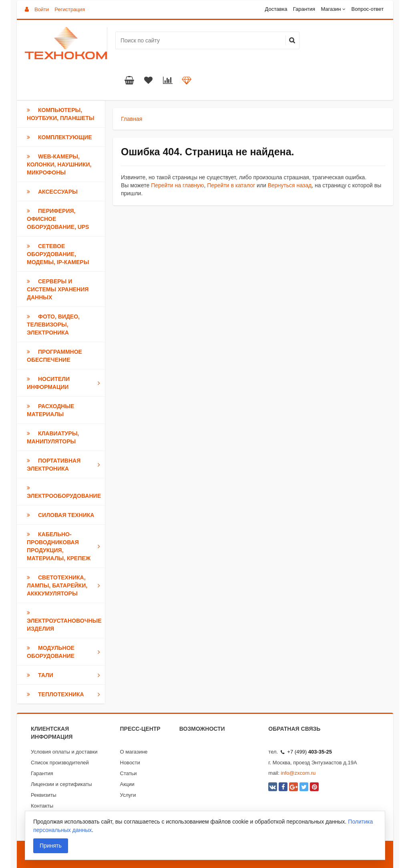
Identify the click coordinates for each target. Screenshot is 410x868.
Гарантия (304, 9)
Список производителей (60, 763)
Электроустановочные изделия (64, 621)
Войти (42, 9)
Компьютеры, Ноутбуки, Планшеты (61, 114)
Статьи (129, 773)
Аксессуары (52, 192)
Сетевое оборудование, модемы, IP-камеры (58, 254)
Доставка (276, 9)
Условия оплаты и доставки (64, 752)
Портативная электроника (65, 465)
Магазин (331, 9)
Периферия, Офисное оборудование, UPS (58, 219)
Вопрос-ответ (367, 9)
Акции (127, 784)
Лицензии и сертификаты (61, 784)
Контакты (42, 806)
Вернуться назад (290, 185)
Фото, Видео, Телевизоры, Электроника (53, 325)
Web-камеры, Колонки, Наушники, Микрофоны (59, 164)
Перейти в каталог (231, 185)
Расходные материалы (50, 410)
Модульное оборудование (65, 652)
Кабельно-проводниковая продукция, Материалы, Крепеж (65, 546)
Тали (65, 675)
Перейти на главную (177, 185)
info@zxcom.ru (298, 773)
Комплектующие (59, 137)
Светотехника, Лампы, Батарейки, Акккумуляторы (65, 585)
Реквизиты (44, 795)
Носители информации (65, 383)
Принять (51, 846)
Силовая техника (60, 515)
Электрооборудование (64, 492)
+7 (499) (306, 752)
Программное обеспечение (54, 356)
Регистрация (70, 9)
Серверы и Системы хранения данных (58, 289)
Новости (130, 763)
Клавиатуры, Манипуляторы (53, 437)
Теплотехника (65, 694)
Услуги (128, 795)
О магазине (134, 752)
